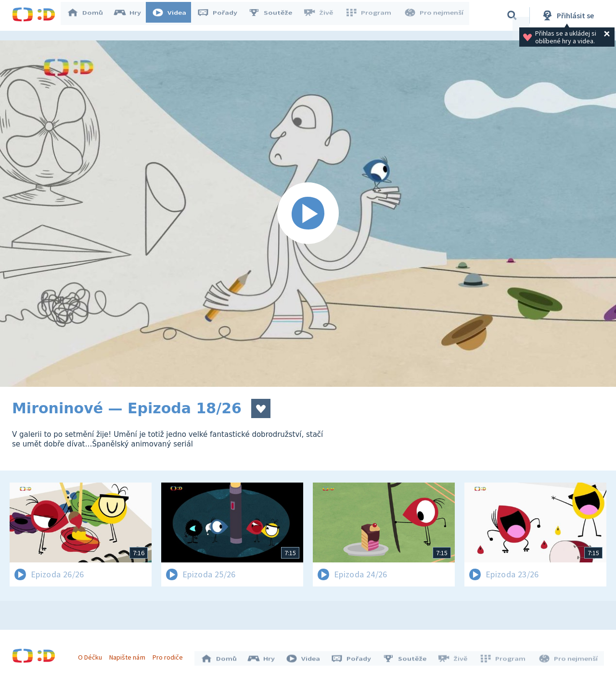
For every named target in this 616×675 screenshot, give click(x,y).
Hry (132, 15)
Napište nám (129, 655)
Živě (322, 15)
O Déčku (92, 655)
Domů (90, 15)
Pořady (222, 15)
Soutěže (275, 15)
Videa (174, 15)
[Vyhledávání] (512, 15)
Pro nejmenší (435, 15)
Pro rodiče (170, 655)
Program (371, 15)
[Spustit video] (308, 214)
